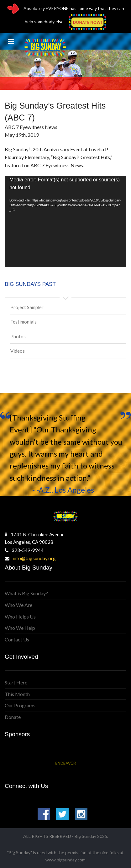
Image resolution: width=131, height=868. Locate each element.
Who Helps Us (20, 616)
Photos (18, 336)
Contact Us (17, 639)
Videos (18, 351)
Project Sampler (27, 307)
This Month (17, 694)
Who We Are (18, 605)
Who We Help (20, 628)
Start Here (16, 682)
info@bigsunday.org (34, 558)
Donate (13, 717)
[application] (65, 221)
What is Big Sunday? (26, 593)
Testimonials (24, 322)
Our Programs (20, 705)
